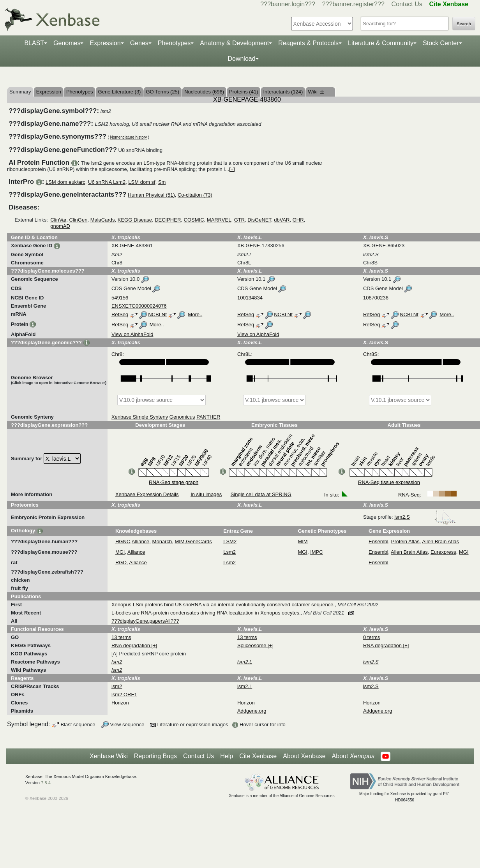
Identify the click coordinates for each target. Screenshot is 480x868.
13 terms (121, 637)
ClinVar (58, 220)
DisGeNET (259, 220)
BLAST (34, 43)
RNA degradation (131, 645)
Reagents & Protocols (308, 43)
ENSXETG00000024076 (139, 306)
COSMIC (194, 220)
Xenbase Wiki (109, 756)
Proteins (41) (244, 92)
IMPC (317, 552)
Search (464, 24)
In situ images (206, 494)
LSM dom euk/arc (65, 182)
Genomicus (182, 417)
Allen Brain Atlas (440, 541)
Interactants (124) (283, 92)
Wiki (316, 92)
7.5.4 (46, 783)
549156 (120, 298)
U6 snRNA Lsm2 (107, 182)
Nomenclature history (129, 137)
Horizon (120, 703)
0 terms (371, 637)
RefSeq (120, 314)
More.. (195, 314)
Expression (105, 43)
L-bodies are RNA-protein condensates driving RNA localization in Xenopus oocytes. (206, 613)
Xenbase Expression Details (147, 494)
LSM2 (230, 541)
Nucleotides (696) (204, 92)
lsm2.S (425, 517)
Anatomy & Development (234, 43)
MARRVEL (219, 220)
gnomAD (60, 226)
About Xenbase (304, 756)
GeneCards (199, 541)
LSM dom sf (142, 182)
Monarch (162, 541)
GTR (239, 220)
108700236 (376, 298)
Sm (162, 182)
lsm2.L (245, 686)
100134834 (250, 298)
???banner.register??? (353, 4)
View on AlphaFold (132, 334)
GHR (298, 220)
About (353, 756)
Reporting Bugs (155, 756)
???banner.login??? (288, 4)
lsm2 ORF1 (124, 695)
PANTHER (208, 417)
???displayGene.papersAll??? (145, 621)
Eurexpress (443, 552)
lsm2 (117, 686)
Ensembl (379, 541)
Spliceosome (252, 645)
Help (227, 756)
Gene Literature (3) (120, 92)
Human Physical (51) (151, 195)
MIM (179, 541)
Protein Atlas (405, 541)
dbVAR (282, 220)
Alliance (141, 541)
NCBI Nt (157, 314)
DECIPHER (168, 220)
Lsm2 (229, 552)
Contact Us (407, 4)
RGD (121, 563)
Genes (139, 43)
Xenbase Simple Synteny (140, 417)
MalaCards (103, 220)
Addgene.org (252, 711)
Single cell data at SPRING (261, 494)
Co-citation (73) (195, 195)
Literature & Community (381, 43)
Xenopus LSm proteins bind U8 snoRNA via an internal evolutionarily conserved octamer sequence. (223, 605)
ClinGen (78, 220)
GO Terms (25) (162, 92)
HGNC (123, 541)
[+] (232, 169)
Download (241, 59)
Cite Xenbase (258, 756)
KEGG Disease (135, 220)
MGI (120, 552)
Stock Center (441, 43)
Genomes (67, 43)
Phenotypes (174, 43)
